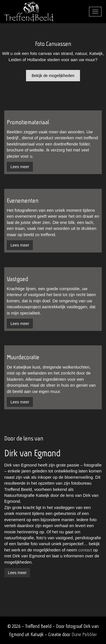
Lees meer (17, 573)
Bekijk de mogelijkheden (53, 76)
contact (85, 550)
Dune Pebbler (84, 634)
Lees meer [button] (20, 167)
